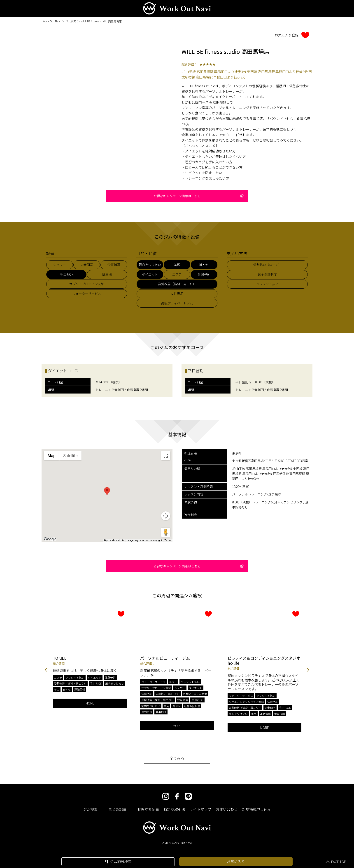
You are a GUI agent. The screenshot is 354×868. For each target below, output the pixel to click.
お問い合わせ (227, 809)
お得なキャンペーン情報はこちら (199, 196)
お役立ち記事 (148, 809)
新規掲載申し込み (256, 809)
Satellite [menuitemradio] (70, 456)
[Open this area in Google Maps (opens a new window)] (50, 539)
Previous (46, 670)
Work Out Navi (52, 21)
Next (308, 670)
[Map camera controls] (166, 516)
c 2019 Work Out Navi (177, 843)
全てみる (177, 758)
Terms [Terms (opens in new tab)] (168, 540)
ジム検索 (71, 21)
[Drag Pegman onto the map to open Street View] (166, 532)
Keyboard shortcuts (114, 540)
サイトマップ (200, 809)
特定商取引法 (174, 809)
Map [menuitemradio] (52, 456)
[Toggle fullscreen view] (166, 456)
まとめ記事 (117, 809)
